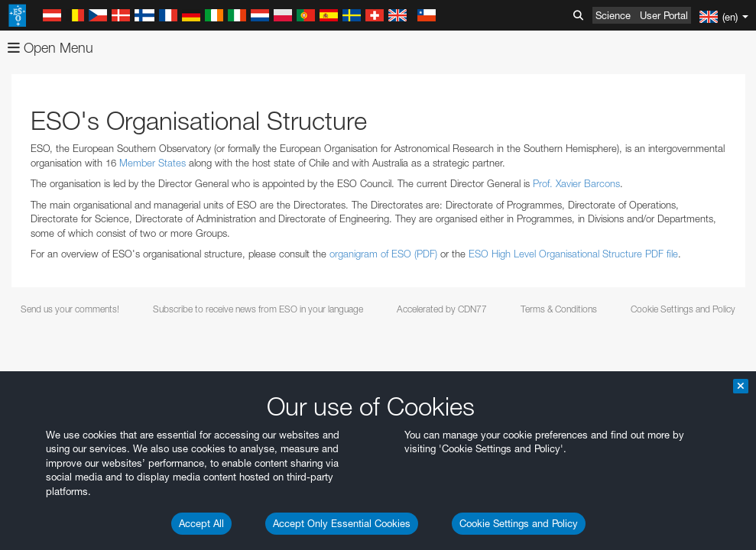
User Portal (664, 15)
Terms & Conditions (559, 309)
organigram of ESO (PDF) (383, 254)
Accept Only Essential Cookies (342, 523)
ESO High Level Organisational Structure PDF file (573, 254)
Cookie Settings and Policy (519, 523)
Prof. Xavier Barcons (576, 183)
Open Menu (50, 48)
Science (613, 15)
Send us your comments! (70, 309)
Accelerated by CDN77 (442, 309)
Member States (152, 163)
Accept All (201, 523)
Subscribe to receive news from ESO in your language (258, 309)
